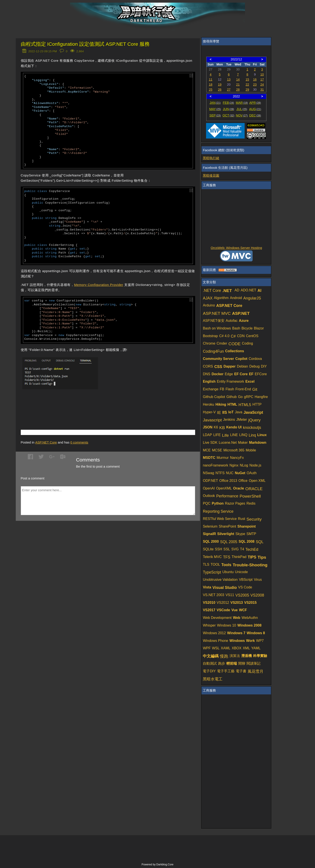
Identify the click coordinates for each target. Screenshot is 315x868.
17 (262, 79)
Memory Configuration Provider (99, 285)
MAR (242, 103)
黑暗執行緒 (211, 158)
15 (247, 79)
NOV (242, 115)
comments (79, 442)
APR (255, 103)
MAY (215, 109)
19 (220, 85)
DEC (255, 115)
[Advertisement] (72, 404)
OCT (228, 115)
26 (220, 90)
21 (238, 85)
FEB (228, 103)
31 (262, 90)
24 (262, 85)
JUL (242, 109)
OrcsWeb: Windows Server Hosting (236, 248)
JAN (215, 103)
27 (229, 90)
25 (211, 90)
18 (211, 85)
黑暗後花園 (211, 175)
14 (238, 79)
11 (211, 79)
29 (247, 90)
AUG (255, 109)
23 (255, 85)
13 (229, 79)
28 (238, 90)
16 (255, 79)
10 (262, 74)
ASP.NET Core (46, 442)
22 (247, 85)
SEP (215, 115)
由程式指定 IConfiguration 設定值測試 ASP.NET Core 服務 (85, 44)
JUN (228, 109)
